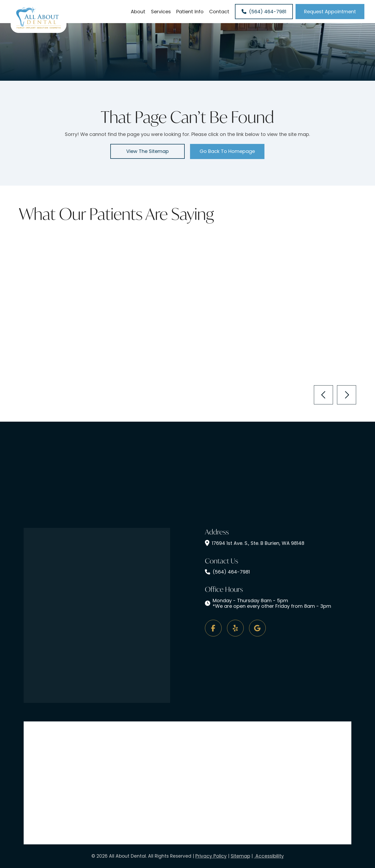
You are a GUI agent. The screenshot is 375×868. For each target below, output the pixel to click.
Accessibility (269, 856)
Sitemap (240, 856)
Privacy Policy (211, 856)
